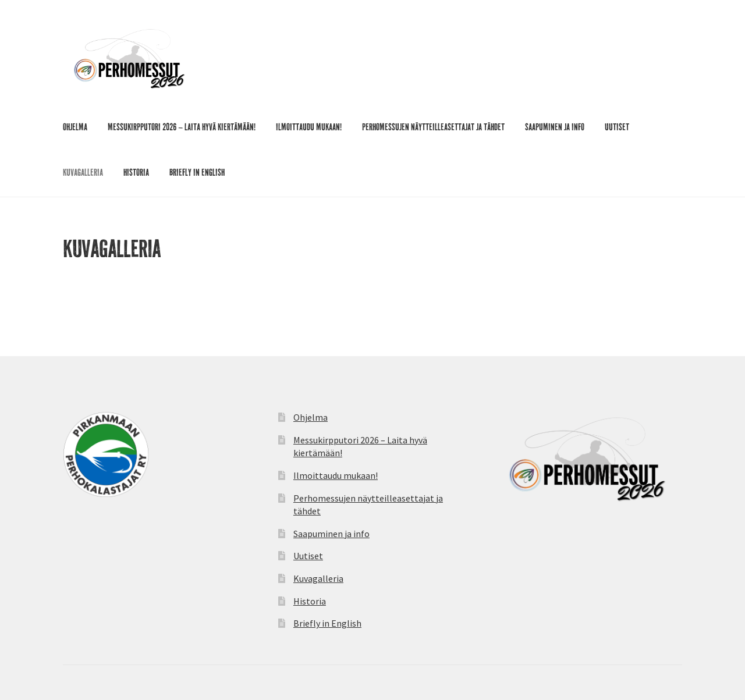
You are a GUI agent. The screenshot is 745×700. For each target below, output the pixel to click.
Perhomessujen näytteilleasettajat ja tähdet (433, 128)
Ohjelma (75, 128)
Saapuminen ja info (555, 128)
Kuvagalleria (83, 173)
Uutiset (617, 128)
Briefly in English (197, 173)
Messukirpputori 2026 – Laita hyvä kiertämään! (182, 128)
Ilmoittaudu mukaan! (309, 128)
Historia (136, 173)
